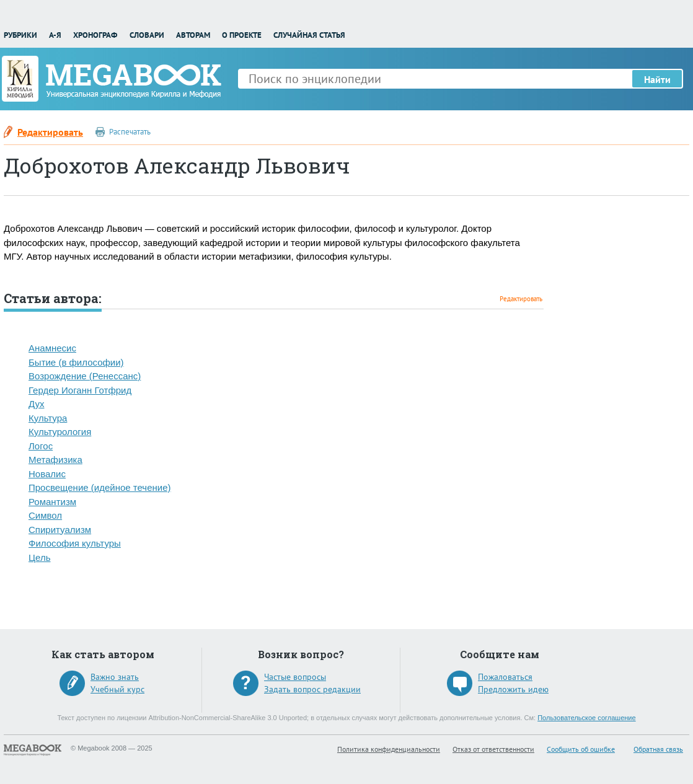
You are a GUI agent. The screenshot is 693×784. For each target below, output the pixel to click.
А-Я (55, 35)
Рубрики (20, 35)
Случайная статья (309, 35)
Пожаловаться (505, 677)
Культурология (60, 432)
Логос (41, 446)
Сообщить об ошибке (581, 749)
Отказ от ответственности (493, 749)
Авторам (193, 35)
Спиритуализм (60, 530)
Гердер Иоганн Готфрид (80, 390)
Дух (37, 404)
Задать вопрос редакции (312, 689)
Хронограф (95, 35)
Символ (45, 515)
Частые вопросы (295, 677)
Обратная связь (658, 749)
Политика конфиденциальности (389, 749)
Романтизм (52, 502)
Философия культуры (75, 543)
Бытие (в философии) (76, 362)
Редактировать (50, 132)
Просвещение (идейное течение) (99, 487)
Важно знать (115, 677)
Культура (48, 418)
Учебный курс (117, 689)
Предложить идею (513, 689)
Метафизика (55, 460)
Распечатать (130, 132)
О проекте (242, 35)
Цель (40, 557)
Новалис (47, 474)
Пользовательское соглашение (586, 718)
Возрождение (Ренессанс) (85, 376)
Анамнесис (52, 348)
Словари (147, 35)
